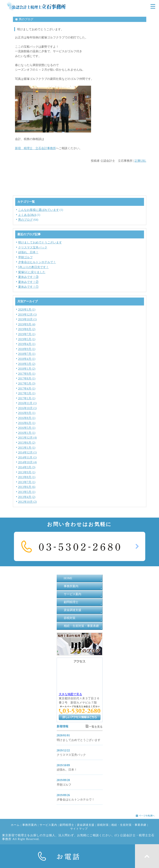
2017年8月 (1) (27, 379)
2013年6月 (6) (27, 487)
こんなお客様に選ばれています (39, 210)
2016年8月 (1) (27, 418)
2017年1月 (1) (27, 398)
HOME (68, 578)
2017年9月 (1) (27, 374)
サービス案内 (73, 594)
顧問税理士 (71, 602)
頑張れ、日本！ (28, 252)
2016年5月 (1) (27, 428)
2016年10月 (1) (28, 408)
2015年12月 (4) (28, 438)
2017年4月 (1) (27, 389)
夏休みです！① (28, 287)
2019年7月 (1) (27, 334)
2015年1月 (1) (27, 448)
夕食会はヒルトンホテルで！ (37, 262)
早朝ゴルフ (25, 257)
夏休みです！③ (28, 277)
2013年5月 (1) (27, 492)
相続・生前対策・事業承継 (81, 626)
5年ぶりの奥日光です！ (33, 267)
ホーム (15, 825)
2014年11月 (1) (27, 458)
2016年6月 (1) (27, 423)
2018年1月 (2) (27, 369)
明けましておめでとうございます (40, 242)
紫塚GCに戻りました (32, 272)
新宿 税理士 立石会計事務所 (35, 148)
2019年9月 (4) (27, 324)
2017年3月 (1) (27, 393)
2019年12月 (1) (28, 315)
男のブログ (25, 220)
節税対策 (70, 618)
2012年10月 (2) (28, 502)
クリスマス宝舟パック (33, 248)
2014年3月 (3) (27, 467)
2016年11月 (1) (27, 403)
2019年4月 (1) (27, 344)
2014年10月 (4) (28, 462)
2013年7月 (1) (27, 482)
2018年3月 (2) (27, 364)
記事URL (140, 161)
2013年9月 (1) (27, 472)
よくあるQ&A (27, 215)
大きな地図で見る (70, 694)
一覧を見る (96, 727)
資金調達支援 (73, 610)
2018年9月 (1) (27, 349)
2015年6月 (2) (27, 443)
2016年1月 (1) (27, 433)
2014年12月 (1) (28, 452)
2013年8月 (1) (27, 477)
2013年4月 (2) (27, 497)
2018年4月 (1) (27, 359)
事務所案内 (71, 586)
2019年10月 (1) (28, 319)
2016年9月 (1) (27, 413)
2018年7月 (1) (27, 354)
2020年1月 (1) (27, 310)
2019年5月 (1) (27, 339)
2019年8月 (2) (27, 329)
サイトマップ (79, 829)
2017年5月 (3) (27, 384)
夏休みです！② (28, 282)
